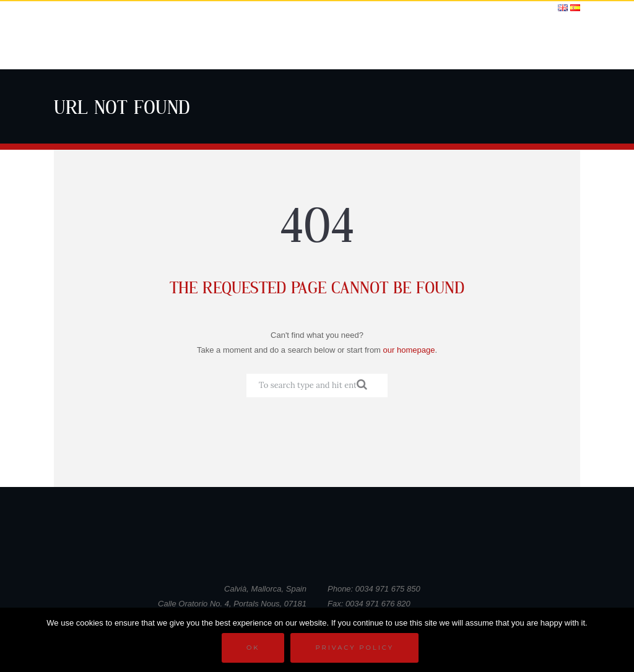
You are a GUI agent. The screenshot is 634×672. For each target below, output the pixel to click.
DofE (367, 42)
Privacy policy (354, 648)
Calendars (485, 42)
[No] (619, 640)
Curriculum (259, 42)
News (441, 42)
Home (212, 42)
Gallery (402, 42)
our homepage (409, 350)
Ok (253, 648)
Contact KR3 (547, 42)
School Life (323, 42)
